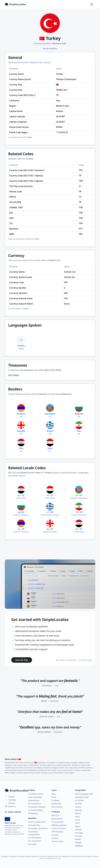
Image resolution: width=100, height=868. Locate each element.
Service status (58, 841)
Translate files (34, 825)
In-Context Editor (36, 810)
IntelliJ (78, 839)
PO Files (78, 804)
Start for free (22, 660)
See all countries (50, 48)
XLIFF (77, 823)
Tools (54, 797)
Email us (10, 806)
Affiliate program (59, 825)
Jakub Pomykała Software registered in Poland (29, 856)
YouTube (10, 800)
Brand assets (57, 819)
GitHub (10, 797)
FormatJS (79, 833)
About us (55, 815)
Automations (34, 800)
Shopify (78, 843)
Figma (78, 826)
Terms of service (59, 828)
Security (55, 835)
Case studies (57, 807)
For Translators (35, 841)
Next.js (78, 813)
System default (13, 812)
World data (56, 804)
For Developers (35, 838)
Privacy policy (57, 822)
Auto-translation (35, 797)
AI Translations (35, 804)
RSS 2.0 (42, 858)
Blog (54, 794)
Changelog (33, 813)
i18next (78, 830)
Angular (78, 810)
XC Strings (79, 800)
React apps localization (38, 828)
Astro (77, 817)
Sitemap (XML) (50, 858)
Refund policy (57, 832)
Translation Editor (36, 794)
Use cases (32, 844)
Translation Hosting (37, 807)
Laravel (78, 807)
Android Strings (82, 797)
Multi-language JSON (84, 794)
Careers (55, 838)
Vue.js (78, 820)
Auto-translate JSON (37, 822)
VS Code (79, 836)
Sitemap (58, 858)
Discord (10, 803)
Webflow (79, 846)
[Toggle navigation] (92, 4)
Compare (56, 800)
